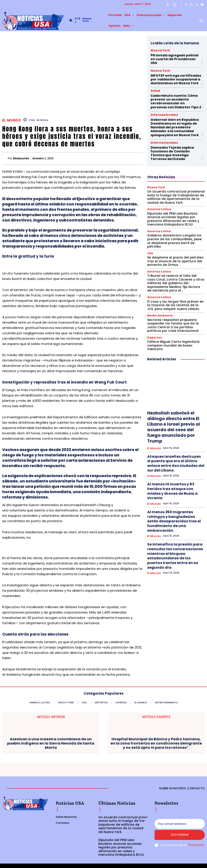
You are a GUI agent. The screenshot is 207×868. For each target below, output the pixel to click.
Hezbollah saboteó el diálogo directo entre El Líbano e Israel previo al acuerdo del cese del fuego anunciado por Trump (176, 388)
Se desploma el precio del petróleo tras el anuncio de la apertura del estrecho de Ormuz (173, 235)
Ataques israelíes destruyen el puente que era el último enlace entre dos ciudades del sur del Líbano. (176, 416)
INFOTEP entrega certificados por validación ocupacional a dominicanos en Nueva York (176, 72)
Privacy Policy (196, 846)
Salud (154, 82)
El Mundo (11, 120)
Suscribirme (180, 836)
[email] (180, 824)
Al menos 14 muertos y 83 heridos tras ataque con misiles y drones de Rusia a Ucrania (176, 435)
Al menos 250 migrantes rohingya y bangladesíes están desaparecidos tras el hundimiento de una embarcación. (174, 456)
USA (150, 228)
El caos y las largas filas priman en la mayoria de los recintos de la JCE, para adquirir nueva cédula (174, 277)
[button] (175, 5)
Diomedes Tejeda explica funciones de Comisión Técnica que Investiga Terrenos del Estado (175, 136)
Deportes (154, 308)
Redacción (21, 158)
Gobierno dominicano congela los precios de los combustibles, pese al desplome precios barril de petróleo (174, 218)
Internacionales (161, 103)
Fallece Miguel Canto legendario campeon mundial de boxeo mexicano (175, 313)
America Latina (158, 190)
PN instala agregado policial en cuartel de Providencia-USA (174, 56)
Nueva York (158, 50)
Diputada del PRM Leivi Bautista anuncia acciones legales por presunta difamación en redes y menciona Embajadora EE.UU (176, 199)
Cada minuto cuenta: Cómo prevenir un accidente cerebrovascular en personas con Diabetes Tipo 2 (173, 91)
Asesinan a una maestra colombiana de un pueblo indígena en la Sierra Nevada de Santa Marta (51, 743)
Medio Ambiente (159, 287)
